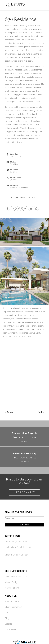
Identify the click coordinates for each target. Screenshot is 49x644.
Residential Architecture (16, 577)
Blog (7, 618)
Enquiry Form (11, 629)
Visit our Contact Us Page (17, 555)
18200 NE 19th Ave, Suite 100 (18, 542)
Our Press (9, 613)
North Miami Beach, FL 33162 (18, 547)
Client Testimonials (14, 607)
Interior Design (12, 582)
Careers (8, 624)
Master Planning (12, 588)
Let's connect (25, 493)
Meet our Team (12, 601)
